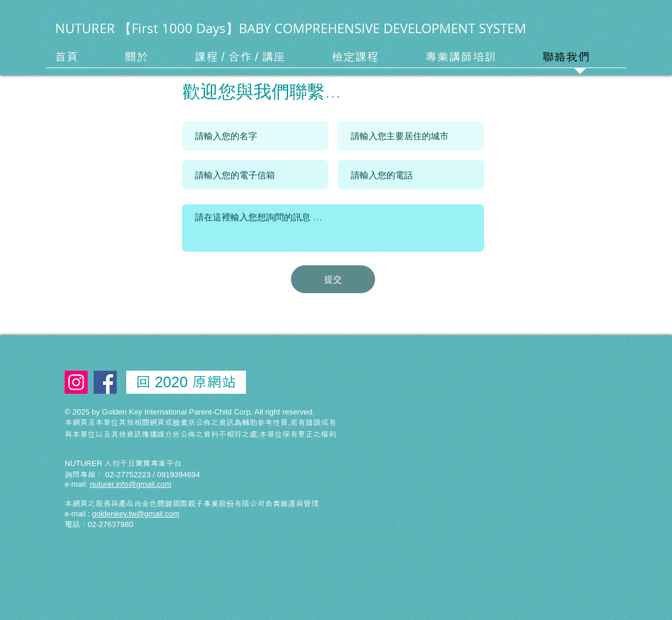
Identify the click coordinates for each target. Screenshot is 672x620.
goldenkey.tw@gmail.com (135, 514)
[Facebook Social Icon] (105, 382)
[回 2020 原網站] (186, 382)
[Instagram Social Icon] (76, 382)
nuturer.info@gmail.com (131, 484)
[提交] (333, 279)
